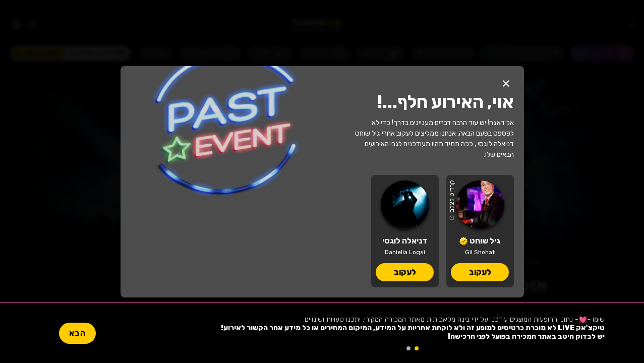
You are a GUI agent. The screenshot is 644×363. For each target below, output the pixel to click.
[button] (506, 84)
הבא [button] (77, 333)
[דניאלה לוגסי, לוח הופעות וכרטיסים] (405, 231)
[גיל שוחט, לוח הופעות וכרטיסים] (480, 231)
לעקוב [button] (480, 272)
